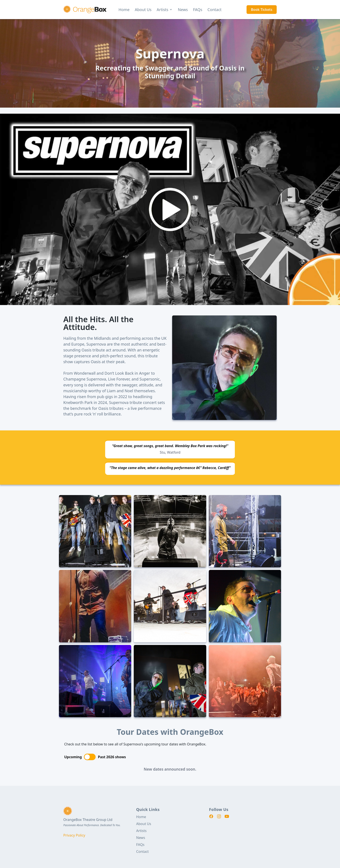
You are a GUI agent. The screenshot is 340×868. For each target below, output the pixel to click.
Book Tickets (262, 10)
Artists (165, 10)
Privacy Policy (74, 835)
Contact (215, 10)
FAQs (198, 10)
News (183, 10)
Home (124, 10)
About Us (143, 10)
